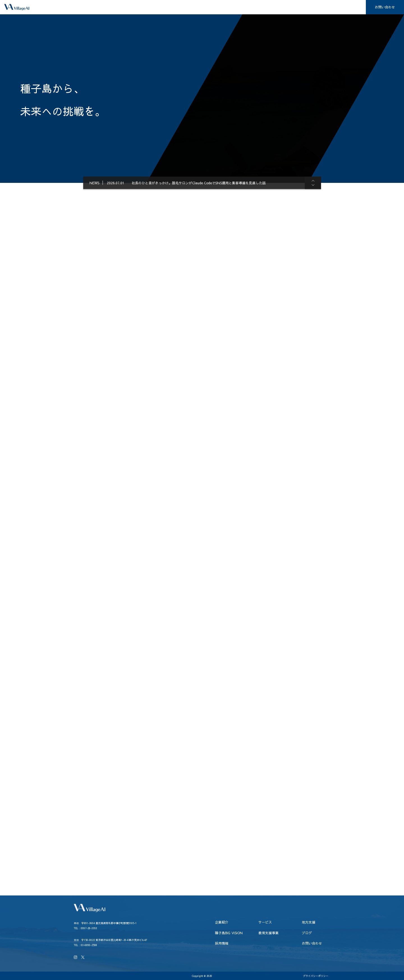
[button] (311, 181)
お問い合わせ (385, 7)
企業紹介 (163, 7)
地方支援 (220, 7)
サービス (191, 7)
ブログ (325, 7)
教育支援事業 (295, 7)
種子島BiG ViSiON (256, 7)
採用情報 (352, 7)
